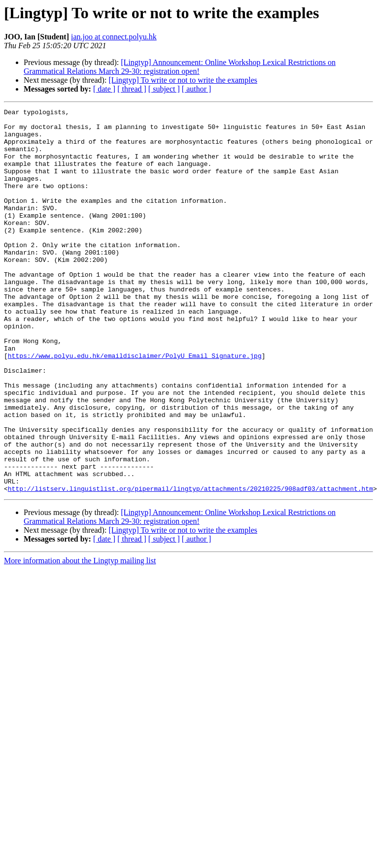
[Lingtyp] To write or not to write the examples (183, 80)
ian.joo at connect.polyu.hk (114, 37)
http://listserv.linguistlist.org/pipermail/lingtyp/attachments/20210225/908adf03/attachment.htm (190, 565)
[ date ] (104, 89)
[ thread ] (132, 89)
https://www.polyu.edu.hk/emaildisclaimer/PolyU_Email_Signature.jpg (135, 406)
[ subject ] (164, 89)
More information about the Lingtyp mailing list (80, 637)
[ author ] (197, 89)
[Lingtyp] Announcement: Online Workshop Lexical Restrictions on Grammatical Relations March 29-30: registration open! (180, 67)
